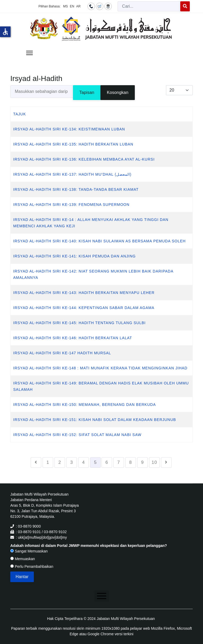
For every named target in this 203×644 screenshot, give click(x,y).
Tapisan (87, 92)
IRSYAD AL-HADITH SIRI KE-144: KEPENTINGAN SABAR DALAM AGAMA (84, 308)
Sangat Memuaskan (29, 551)
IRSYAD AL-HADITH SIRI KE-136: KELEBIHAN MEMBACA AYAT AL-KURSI (84, 159)
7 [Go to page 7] (119, 462)
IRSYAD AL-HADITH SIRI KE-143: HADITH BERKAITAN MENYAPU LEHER (84, 293)
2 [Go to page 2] (60, 462)
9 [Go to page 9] (142, 462)
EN (72, 6)
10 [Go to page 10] (154, 462)
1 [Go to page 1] (48, 462)
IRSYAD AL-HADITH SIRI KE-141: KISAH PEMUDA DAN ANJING (75, 256)
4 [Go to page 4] (84, 462)
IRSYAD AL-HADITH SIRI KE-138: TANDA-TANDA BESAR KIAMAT (76, 189)
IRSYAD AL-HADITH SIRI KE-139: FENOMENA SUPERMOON (71, 205)
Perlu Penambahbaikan (32, 566)
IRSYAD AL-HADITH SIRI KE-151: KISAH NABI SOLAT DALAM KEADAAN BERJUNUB (95, 420)
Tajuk (20, 114)
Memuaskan (23, 559)
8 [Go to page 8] (131, 462)
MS (66, 6)
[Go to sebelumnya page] (36, 462)
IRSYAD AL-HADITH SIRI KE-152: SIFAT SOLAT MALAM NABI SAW (77, 435)
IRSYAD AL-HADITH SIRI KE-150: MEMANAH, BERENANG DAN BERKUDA (85, 405)
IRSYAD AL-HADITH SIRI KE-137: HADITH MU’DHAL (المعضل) (72, 174)
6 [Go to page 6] (107, 462)
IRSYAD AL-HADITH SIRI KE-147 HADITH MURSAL (62, 353)
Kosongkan (118, 92)
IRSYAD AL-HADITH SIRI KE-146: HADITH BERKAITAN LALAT (73, 338)
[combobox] (149, 6)
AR (78, 6)
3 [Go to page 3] (72, 462)
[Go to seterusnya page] (166, 462)
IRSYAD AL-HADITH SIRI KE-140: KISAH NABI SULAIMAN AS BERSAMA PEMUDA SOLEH (99, 241)
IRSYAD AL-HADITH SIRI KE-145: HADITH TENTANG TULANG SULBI (79, 323)
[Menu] (29, 53)
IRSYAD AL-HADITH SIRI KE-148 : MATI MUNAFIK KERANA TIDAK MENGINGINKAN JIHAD (100, 368)
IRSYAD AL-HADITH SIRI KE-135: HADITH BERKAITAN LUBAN (73, 144)
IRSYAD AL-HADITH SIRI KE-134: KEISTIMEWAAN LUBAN (69, 129)
